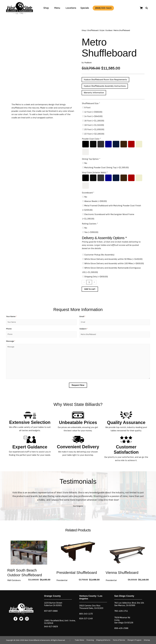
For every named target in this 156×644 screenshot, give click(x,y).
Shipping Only (96, 277)
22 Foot (94, 134)
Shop (46, 8)
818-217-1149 (86, 619)
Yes (91, 233)
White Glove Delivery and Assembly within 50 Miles (113, 259)
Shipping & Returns (103, 640)
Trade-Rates (79, 640)
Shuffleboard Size (91, 104)
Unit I (67, 621)
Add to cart (90, 289)
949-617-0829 (51, 627)
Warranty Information (94, 93)
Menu (57, 8)
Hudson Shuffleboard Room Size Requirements (106, 80)
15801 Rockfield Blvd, (54, 621)
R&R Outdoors (14, 580)
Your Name (11, 317)
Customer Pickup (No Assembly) (99, 255)
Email (82, 317)
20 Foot (94, 130)
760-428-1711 (122, 611)
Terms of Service (119, 640)
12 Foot (93, 112)
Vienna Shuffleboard (122, 573)
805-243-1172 (86, 614)
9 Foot (87, 108)
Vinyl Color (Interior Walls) (95, 173)
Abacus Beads (96, 202)
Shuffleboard (93, 30)
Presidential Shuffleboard (77, 573)
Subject (83, 329)
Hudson (88, 63)
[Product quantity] (89, 283)
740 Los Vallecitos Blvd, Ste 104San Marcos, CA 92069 (129, 604)
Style (102, 30)
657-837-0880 (51, 611)
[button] (147, 8)
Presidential (62, 580)
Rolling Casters (90, 224)
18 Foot (94, 125)
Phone (9, 329)
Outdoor (109, 30)
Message (11, 342)
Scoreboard (88, 193)
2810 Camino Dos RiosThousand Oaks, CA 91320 (91, 607)
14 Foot (93, 116)
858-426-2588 (122, 628)
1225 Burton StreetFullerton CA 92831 (53, 604)
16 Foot (94, 121)
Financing (90, 640)
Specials (85, 8)
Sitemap (147, 640)
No (86, 163)
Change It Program (134, 640)
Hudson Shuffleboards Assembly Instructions (105, 86)
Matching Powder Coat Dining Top (107, 168)
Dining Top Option (91, 159)
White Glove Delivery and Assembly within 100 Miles (114, 264)
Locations (71, 8)
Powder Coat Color (91, 139)
